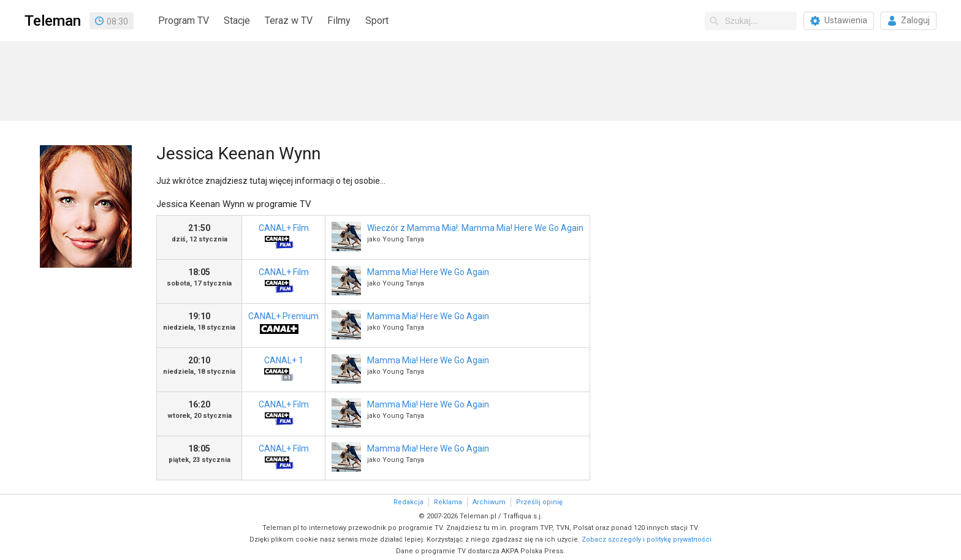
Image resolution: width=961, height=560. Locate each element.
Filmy (339, 21)
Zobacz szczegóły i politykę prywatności (647, 539)
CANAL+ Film (279, 238)
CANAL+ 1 (279, 370)
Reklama (448, 502)
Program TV (184, 21)
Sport (377, 21)
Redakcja (408, 502)
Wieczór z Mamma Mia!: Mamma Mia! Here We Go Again (475, 228)
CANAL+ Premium (283, 326)
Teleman (53, 21)
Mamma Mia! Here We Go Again (428, 272)
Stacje (237, 21)
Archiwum (489, 502)
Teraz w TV (289, 21)
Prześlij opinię (539, 502)
